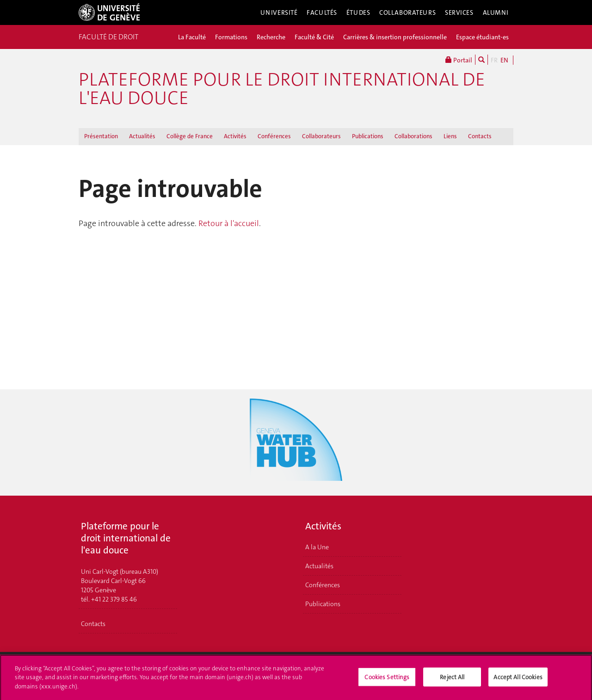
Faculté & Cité (314, 37)
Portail (459, 60)
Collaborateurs (407, 12)
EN (504, 60)
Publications (368, 136)
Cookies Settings (387, 679)
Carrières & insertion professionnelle (395, 37)
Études (358, 12)
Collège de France (190, 136)
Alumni (496, 12)
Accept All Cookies (518, 679)
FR (494, 60)
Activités (235, 136)
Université (279, 12)
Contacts (480, 136)
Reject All (452, 679)
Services (459, 12)
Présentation (101, 136)
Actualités (142, 136)
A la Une (317, 547)
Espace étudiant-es (482, 37)
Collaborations (413, 136)
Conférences (274, 136)
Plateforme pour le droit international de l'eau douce (282, 89)
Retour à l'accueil (229, 223)
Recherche (271, 37)
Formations (231, 37)
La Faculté (192, 37)
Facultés (322, 12)
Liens (450, 136)
